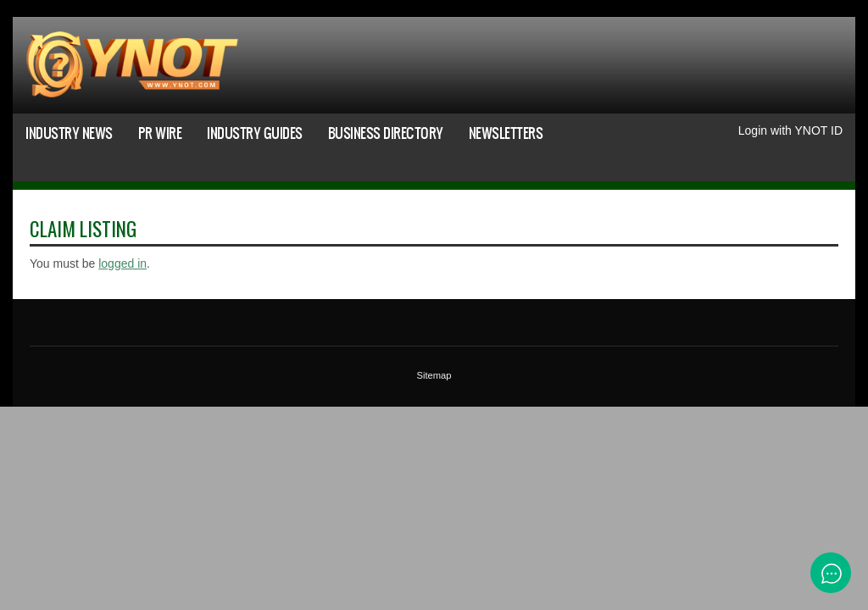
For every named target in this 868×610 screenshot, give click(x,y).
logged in (122, 263)
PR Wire (160, 133)
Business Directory (386, 133)
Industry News (69, 133)
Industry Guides (255, 133)
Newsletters (506, 133)
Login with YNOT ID (790, 130)
